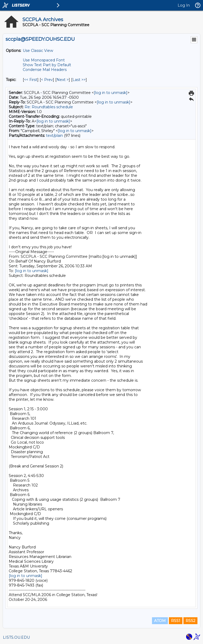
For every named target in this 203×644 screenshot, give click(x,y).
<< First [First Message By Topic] (31, 80)
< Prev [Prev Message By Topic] (47, 80)
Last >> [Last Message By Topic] (79, 80)
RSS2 (190, 621)
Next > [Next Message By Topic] (63, 80)
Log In (184, 5)
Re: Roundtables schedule (49, 107)
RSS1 (176, 621)
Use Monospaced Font (44, 60)
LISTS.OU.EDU (16, 637)
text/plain (54, 136)
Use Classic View (38, 51)
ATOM (160, 621)
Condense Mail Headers (45, 70)
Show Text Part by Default (47, 65)
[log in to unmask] (111, 93)
